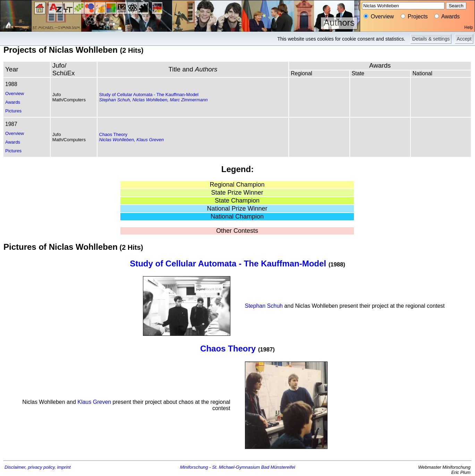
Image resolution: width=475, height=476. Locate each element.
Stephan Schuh (115, 100)
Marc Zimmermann (189, 100)
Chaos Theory (113, 134)
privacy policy (41, 467)
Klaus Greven (150, 140)
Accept (464, 39)
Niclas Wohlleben (150, 100)
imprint (64, 467)
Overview (15, 93)
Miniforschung (194, 467)
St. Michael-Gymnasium (236, 467)
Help (469, 27)
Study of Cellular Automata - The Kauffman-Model (149, 95)
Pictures (13, 111)
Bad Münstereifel (278, 467)
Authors (339, 23)
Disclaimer (15, 467)
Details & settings (431, 39)
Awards (13, 102)
